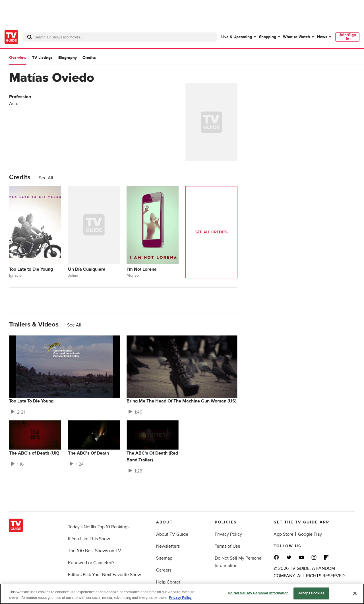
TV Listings (42, 58)
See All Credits (211, 232)
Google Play (310, 534)
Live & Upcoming (237, 37)
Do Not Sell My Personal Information (258, 593)
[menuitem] (238, 37)
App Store (284, 534)
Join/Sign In (348, 37)
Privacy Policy (228, 534)
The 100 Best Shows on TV (95, 551)
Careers (164, 570)
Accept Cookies (311, 593)
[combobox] (120, 37)
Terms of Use (227, 546)
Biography (68, 58)
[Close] (355, 593)
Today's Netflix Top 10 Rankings (99, 527)
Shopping (268, 37)
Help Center (168, 582)
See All (46, 178)
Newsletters (168, 546)
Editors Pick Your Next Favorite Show (105, 575)
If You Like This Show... (91, 539)
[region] (182, 594)
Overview (18, 58)
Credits (89, 58)
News (322, 37)
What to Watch (296, 37)
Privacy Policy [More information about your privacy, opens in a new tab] (180, 598)
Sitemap (164, 558)
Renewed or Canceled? (91, 563)
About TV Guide (172, 534)
